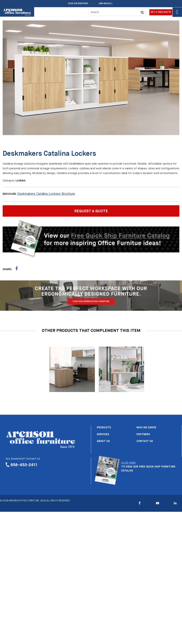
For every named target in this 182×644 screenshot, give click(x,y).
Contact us (145, 441)
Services (103, 434)
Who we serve (146, 428)
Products (104, 428)
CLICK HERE (128, 463)
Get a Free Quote (161, 12)
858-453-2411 (24, 465)
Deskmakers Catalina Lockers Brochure (46, 194)
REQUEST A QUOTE (91, 211)
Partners (143, 434)
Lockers (20, 181)
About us (103, 441)
